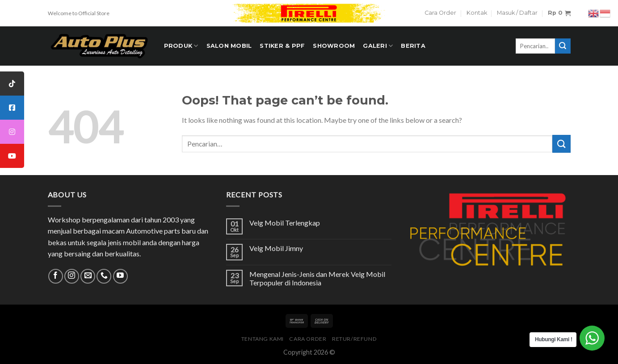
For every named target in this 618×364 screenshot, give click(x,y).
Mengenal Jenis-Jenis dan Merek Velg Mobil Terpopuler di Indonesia (317, 278)
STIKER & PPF (282, 46)
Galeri (378, 46)
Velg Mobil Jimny (276, 248)
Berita (413, 46)
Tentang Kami (263, 339)
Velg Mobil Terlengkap (285, 223)
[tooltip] (12, 84)
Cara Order (440, 13)
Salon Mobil (229, 46)
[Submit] (561, 144)
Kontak (477, 13)
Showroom (334, 46)
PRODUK (181, 46)
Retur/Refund (354, 339)
